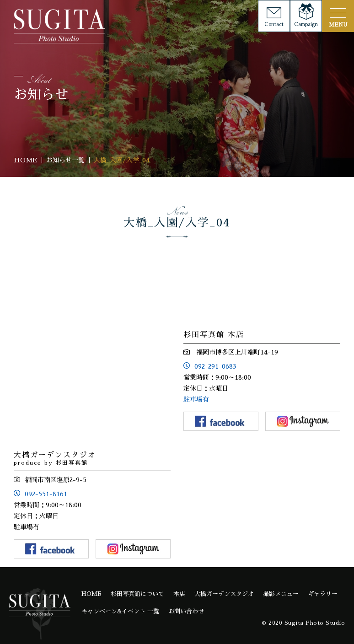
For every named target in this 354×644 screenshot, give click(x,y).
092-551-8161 (46, 494)
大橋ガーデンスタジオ (224, 594)
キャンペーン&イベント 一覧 (120, 611)
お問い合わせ (186, 611)
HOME (91, 594)
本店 (179, 594)
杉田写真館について (137, 594)
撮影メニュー (281, 594)
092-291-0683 (215, 366)
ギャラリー (323, 594)
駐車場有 (196, 399)
